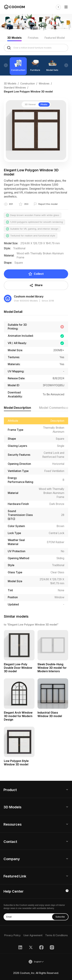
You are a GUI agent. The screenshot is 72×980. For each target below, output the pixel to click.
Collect (36, 274)
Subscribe (60, 917)
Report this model (48, 204)
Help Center (14, 891)
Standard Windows (15, 87)
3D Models (14, 38)
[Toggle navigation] (66, 7)
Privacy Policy (12, 935)
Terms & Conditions (57, 935)
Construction (28, 83)
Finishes (33, 38)
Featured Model (55, 38)
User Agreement (33, 935)
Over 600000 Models (26, 301)
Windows (44, 83)
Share (36, 285)
